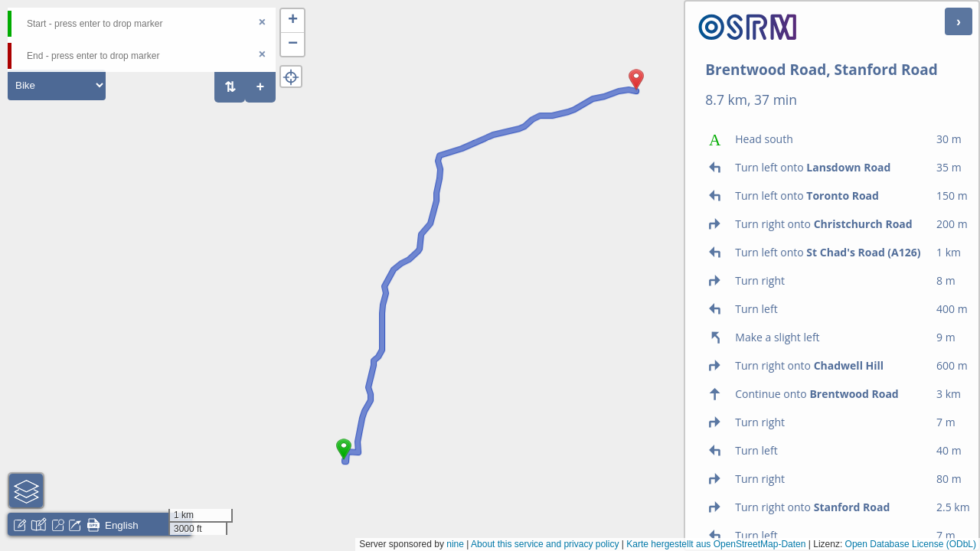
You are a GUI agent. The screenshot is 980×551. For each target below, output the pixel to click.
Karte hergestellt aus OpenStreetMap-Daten (716, 544)
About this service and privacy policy (545, 544)
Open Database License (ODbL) (911, 544)
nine (455, 544)
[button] (344, 460)
